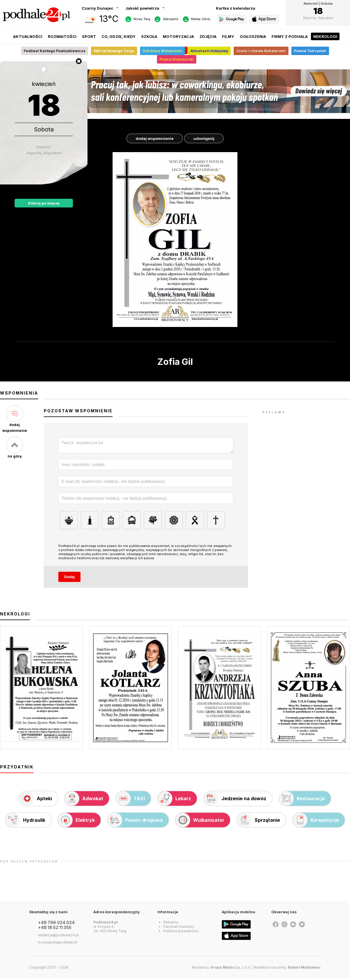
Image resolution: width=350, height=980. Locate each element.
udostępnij (204, 138)
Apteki (36, 800)
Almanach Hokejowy (209, 51)
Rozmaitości (62, 36)
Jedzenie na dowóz (235, 800)
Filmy (228, 36)
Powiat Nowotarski (177, 59)
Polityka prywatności (181, 933)
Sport (89, 36)
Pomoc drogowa (135, 822)
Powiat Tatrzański (310, 51)
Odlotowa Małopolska (162, 51)
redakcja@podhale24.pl (58, 937)
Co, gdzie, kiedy (119, 36)
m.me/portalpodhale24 (58, 944)
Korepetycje (316, 822)
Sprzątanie (259, 822)
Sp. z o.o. (231, 969)
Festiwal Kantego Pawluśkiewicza (55, 51)
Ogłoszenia (253, 36)
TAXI (131, 800)
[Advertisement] (306, 452)
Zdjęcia (208, 36)
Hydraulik (25, 822)
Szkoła (149, 36)
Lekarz (174, 800)
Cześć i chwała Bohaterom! (261, 51)
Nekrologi (325, 36)
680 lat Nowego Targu (114, 51)
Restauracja (302, 800)
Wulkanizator (200, 822)
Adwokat (84, 800)
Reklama (171, 924)
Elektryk (76, 822)
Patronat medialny (179, 928)
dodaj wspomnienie (155, 138)
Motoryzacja (178, 36)
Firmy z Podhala (290, 36)
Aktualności (28, 36)
